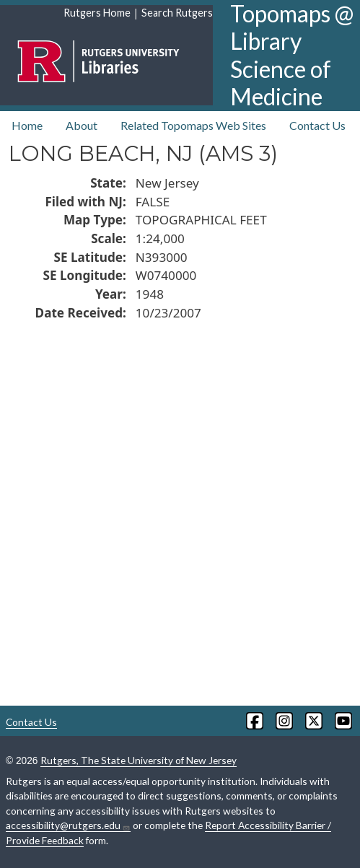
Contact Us (317, 125)
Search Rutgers (177, 13)
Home (27, 125)
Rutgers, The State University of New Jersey (139, 760)
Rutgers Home (97, 13)
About (82, 125)
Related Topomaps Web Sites (193, 125)
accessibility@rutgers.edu (68, 825)
